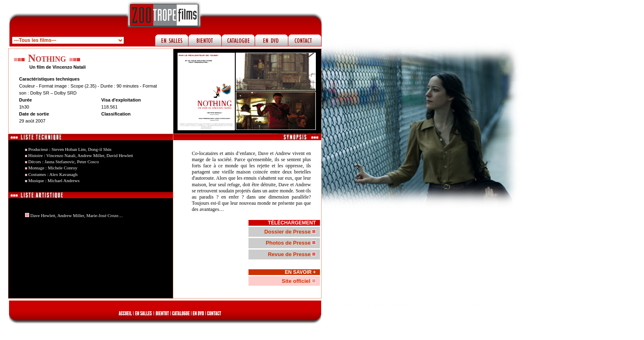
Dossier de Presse (287, 232)
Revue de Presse (289, 254)
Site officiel (297, 281)
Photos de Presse (288, 243)
